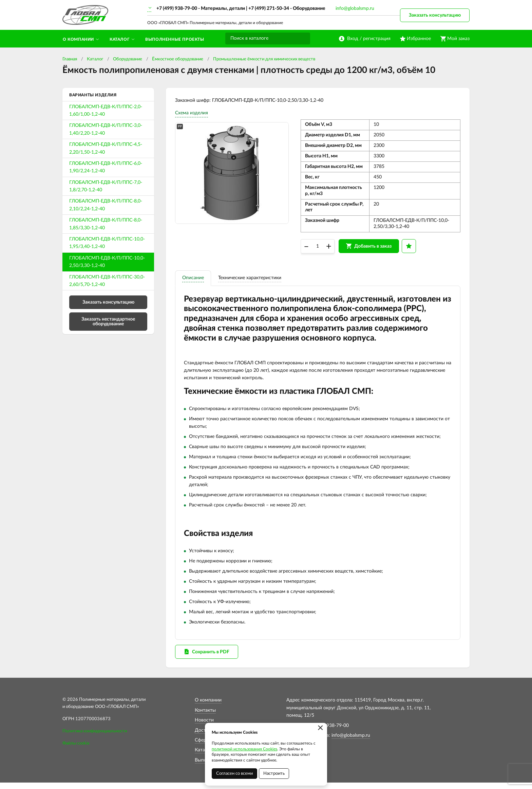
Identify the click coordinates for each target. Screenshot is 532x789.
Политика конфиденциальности (95, 738)
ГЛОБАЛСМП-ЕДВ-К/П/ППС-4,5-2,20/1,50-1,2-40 (106, 148)
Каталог (95, 59)
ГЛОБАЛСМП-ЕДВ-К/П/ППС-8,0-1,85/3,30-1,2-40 (106, 224)
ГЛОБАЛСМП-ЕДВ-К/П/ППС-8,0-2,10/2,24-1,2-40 (106, 205)
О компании (208, 707)
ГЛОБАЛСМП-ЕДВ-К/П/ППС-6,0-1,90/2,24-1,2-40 (106, 167)
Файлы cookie (76, 750)
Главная (70, 59)
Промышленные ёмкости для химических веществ (264, 59)
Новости (204, 727)
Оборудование (128, 59)
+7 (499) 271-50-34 (269, 8)
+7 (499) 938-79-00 (177, 8)
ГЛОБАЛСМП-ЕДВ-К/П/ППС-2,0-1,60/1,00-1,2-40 (106, 111)
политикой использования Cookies (244, 749)
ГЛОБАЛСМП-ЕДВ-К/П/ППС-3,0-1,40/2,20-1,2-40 (106, 129)
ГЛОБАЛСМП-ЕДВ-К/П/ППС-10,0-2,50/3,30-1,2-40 (107, 262)
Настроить (274, 774)
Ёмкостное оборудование (178, 59)
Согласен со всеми (234, 774)
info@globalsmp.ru (355, 8)
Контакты (205, 717)
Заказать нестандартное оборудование (108, 322)
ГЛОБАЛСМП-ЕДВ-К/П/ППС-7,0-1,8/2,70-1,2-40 (106, 186)
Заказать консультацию (435, 15)
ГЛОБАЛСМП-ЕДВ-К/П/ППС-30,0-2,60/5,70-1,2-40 (107, 281)
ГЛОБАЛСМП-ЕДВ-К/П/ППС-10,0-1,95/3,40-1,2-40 (107, 243)
